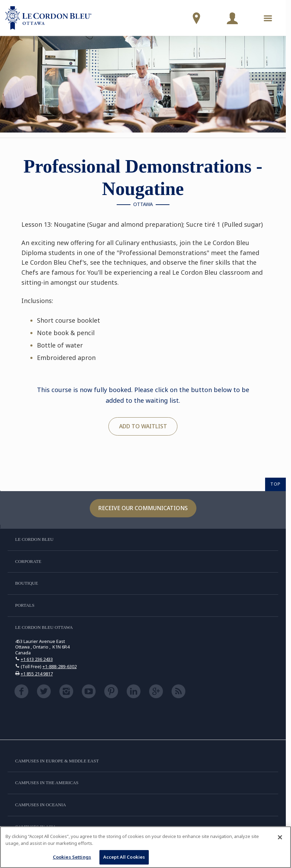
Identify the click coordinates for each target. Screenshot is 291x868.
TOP (275, 484)
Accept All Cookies (124, 857)
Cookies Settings (72, 857)
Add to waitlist (143, 426)
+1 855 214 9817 (37, 674)
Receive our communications (143, 508)
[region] (145, 847)
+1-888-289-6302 (60, 666)
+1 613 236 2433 (37, 659)
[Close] (280, 837)
